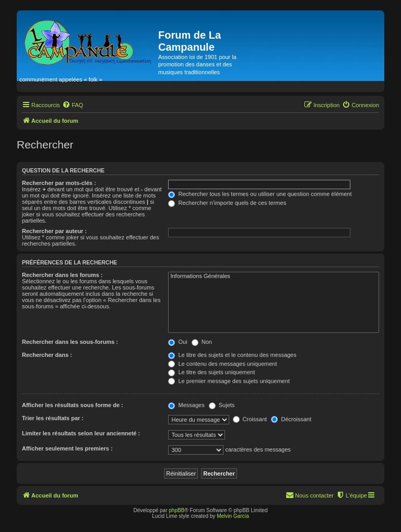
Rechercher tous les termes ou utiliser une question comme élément (260, 194)
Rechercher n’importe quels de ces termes (227, 203)
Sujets (222, 405)
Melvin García (233, 516)
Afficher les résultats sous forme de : (73, 405)
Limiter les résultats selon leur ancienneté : (81, 433)
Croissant (250, 419)
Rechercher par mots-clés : (59, 183)
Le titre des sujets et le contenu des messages (232, 355)
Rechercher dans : (47, 355)
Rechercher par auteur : (54, 231)
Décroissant (291, 419)
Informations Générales (274, 276)
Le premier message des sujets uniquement (229, 381)
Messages (186, 405)
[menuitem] (73, 105)
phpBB (176, 510)
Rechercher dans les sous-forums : (70, 342)
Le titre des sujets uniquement (211, 372)
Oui (178, 342)
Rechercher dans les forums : (62, 275)
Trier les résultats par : (53, 418)
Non (202, 342)
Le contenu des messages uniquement (222, 364)
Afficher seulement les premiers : (67, 448)
